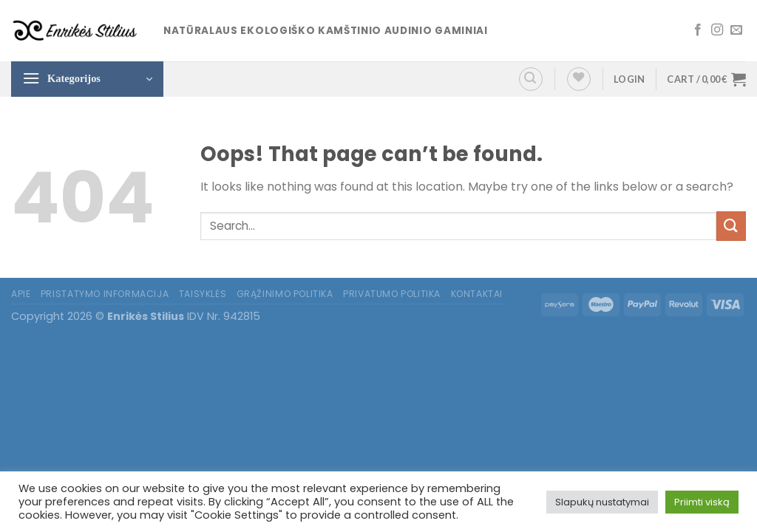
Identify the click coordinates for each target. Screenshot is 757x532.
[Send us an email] (736, 30)
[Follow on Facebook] (698, 30)
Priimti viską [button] (702, 502)
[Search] (531, 79)
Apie (21, 294)
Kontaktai (477, 294)
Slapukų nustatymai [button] (602, 502)
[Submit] (731, 226)
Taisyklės (203, 294)
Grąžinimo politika (285, 294)
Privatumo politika (392, 294)
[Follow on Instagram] (717, 30)
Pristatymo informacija (105, 294)
